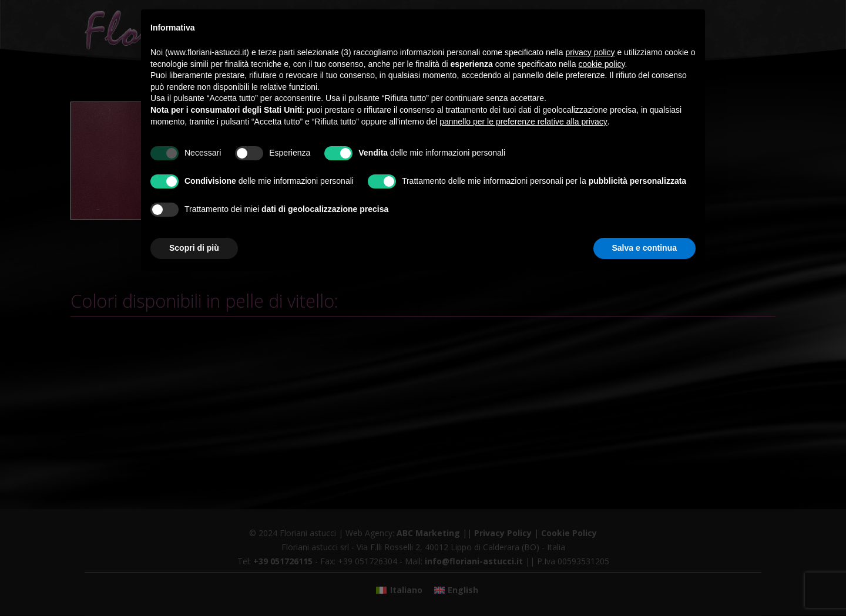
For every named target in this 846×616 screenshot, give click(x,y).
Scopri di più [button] (194, 248)
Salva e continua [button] (644, 248)
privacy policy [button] (590, 52)
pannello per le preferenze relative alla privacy (523, 122)
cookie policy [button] (601, 64)
